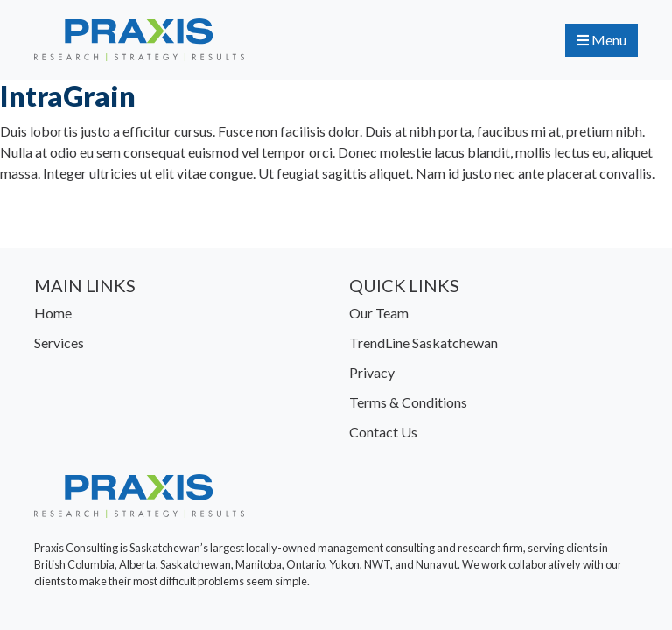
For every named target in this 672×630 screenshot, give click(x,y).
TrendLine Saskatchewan (423, 343)
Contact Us (383, 432)
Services (59, 343)
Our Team (379, 313)
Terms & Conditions (408, 402)
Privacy (372, 372)
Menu (602, 40)
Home (53, 313)
